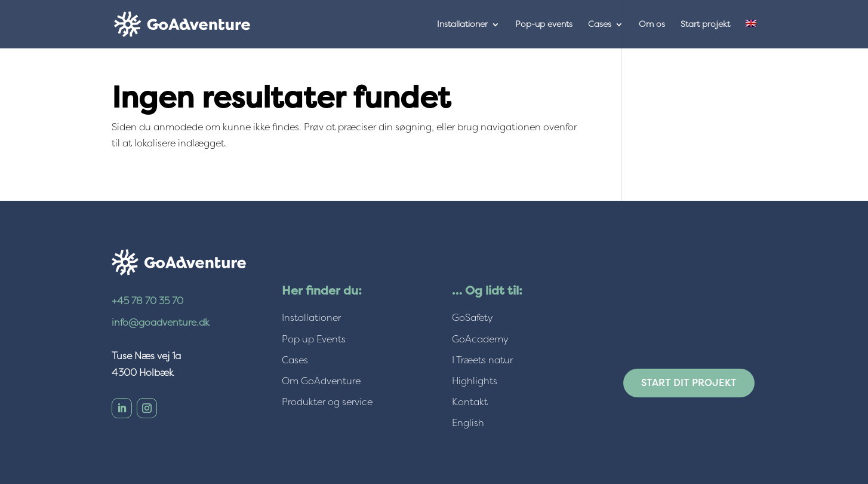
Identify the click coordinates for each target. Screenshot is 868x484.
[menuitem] (751, 34)
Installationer (462, 25)
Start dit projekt (689, 383)
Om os (652, 25)
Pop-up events (544, 25)
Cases (600, 25)
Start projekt (705, 25)
